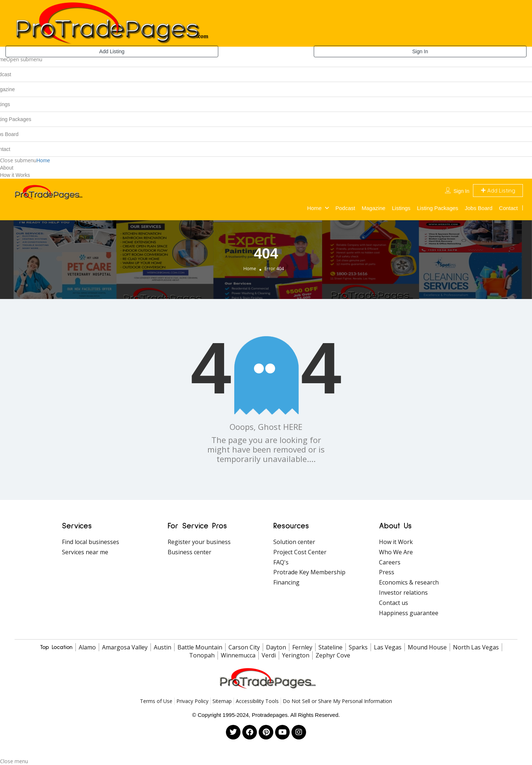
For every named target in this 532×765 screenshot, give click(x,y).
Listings (401, 208)
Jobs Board (479, 208)
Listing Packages (437, 208)
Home (43, 160)
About (7, 168)
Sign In (420, 51)
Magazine (374, 208)
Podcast (345, 208)
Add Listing (112, 51)
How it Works (15, 175)
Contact (508, 208)
